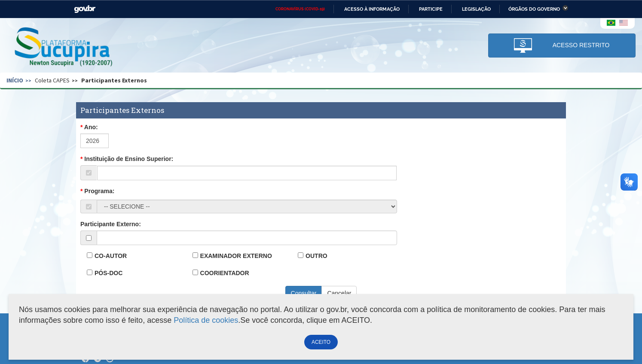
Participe (431, 9)
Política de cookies (206, 320)
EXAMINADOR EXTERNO (236, 256)
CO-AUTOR (111, 256)
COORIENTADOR (225, 273)
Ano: (91, 127)
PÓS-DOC (109, 273)
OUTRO (316, 256)
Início (15, 80)
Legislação (476, 9)
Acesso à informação (372, 9)
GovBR (85, 9)
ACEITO (321, 342)
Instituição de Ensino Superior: (129, 159)
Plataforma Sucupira (64, 48)
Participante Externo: (111, 224)
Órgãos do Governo (534, 9)
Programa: (99, 191)
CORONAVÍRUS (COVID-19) (300, 9)
